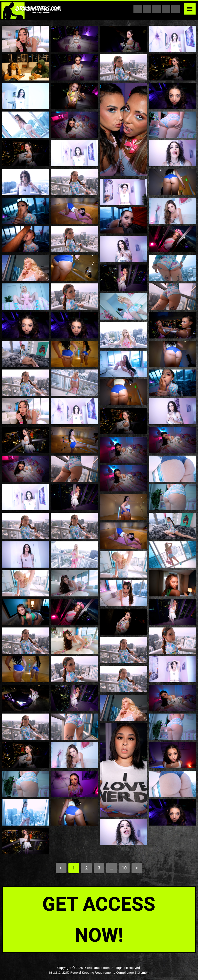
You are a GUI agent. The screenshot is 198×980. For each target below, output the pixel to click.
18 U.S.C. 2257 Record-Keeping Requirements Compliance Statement (99, 973)
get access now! (99, 920)
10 (124, 868)
